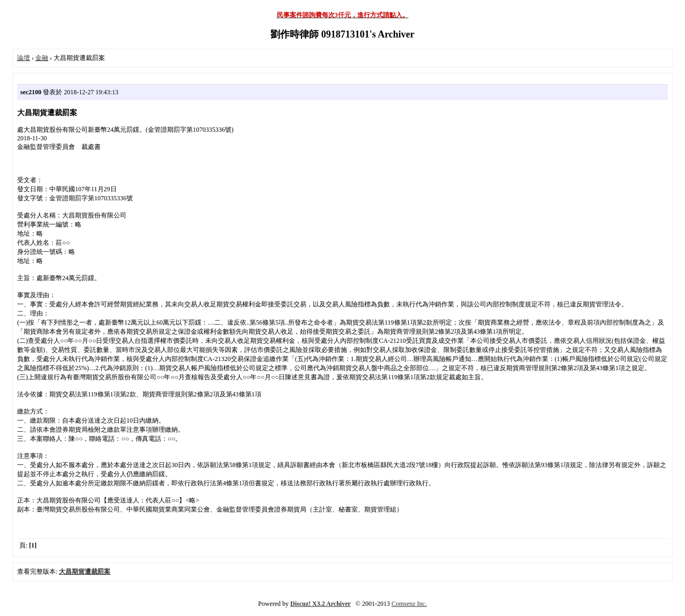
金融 (42, 58)
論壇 (24, 58)
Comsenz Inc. (409, 604)
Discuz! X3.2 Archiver (321, 604)
